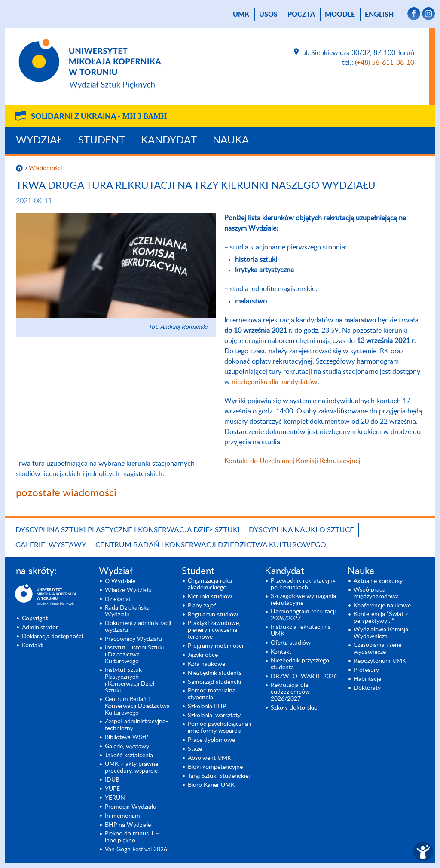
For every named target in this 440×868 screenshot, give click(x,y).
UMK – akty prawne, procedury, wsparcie (132, 768)
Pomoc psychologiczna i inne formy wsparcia (219, 728)
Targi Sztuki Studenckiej (219, 776)
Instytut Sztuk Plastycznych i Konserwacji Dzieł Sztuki (130, 680)
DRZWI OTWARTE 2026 (304, 677)
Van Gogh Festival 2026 (136, 850)
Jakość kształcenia (129, 756)
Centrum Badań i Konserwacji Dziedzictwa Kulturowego (211, 545)
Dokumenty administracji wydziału (138, 627)
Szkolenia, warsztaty (214, 716)
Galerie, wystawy (51, 545)
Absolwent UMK (209, 758)
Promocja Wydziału (131, 807)
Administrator (40, 628)
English (379, 15)
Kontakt (32, 646)
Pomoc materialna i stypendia (213, 694)
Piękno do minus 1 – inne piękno (132, 837)
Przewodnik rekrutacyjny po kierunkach (303, 584)
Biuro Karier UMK (211, 785)
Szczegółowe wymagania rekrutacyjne (303, 600)
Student (102, 140)
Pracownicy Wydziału (133, 639)
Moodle (340, 15)
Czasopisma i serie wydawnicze (377, 649)
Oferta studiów (291, 643)
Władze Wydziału (128, 590)
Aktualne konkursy (378, 581)
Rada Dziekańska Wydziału (127, 611)
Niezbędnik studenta (215, 673)
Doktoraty (367, 688)
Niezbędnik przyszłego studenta (300, 664)
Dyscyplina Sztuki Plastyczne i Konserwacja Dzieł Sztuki (128, 530)
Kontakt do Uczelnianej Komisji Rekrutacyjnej (292, 461)
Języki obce (203, 655)
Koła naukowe (206, 664)
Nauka (231, 140)
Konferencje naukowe (382, 606)
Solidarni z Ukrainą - (99, 117)
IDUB (112, 780)
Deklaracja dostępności (52, 637)
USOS (268, 15)
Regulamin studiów (213, 615)
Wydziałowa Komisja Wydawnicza (381, 633)
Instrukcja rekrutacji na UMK (301, 631)
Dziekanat (118, 599)
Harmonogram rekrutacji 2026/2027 (303, 615)
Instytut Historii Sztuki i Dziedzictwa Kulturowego (134, 655)
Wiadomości (45, 168)
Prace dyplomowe (211, 740)
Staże (195, 749)
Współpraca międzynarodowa (376, 593)
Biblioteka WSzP (127, 737)
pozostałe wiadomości (66, 493)
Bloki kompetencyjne (215, 767)
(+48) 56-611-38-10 (385, 63)
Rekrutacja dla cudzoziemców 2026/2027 (290, 692)
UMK (241, 15)
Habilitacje (367, 679)
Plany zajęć (202, 606)
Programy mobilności (215, 646)
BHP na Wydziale (128, 825)
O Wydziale (120, 581)
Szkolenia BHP (207, 707)
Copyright (35, 619)
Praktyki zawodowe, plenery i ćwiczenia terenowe (214, 630)
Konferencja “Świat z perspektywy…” (381, 618)
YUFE (112, 789)
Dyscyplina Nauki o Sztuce (301, 530)
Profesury (366, 670)
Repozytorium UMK (380, 661)
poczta (301, 15)
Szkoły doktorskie (294, 708)
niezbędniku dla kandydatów (275, 382)
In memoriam (122, 816)
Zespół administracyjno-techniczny (136, 725)
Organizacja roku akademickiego (210, 584)
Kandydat (169, 140)
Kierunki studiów (210, 597)
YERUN (115, 798)
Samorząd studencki (214, 682)
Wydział (39, 140)
